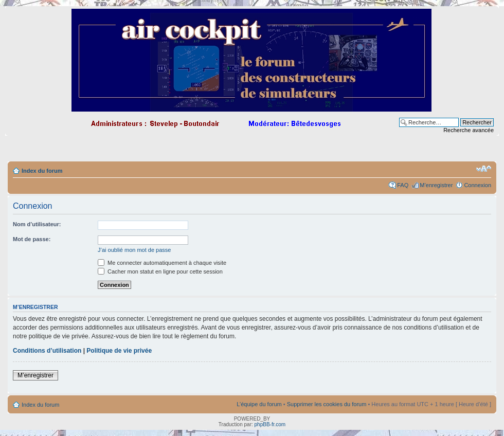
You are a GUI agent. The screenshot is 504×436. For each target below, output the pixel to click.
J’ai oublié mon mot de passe (134, 250)
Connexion (478, 185)
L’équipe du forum (259, 404)
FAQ (403, 185)
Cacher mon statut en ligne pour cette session (160, 271)
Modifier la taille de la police (484, 169)
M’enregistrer (436, 185)
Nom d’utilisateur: (37, 224)
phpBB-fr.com (270, 424)
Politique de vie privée (119, 351)
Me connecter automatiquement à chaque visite (162, 263)
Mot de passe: (32, 239)
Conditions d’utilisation (47, 351)
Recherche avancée (469, 130)
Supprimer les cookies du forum (327, 404)
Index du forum (42, 171)
